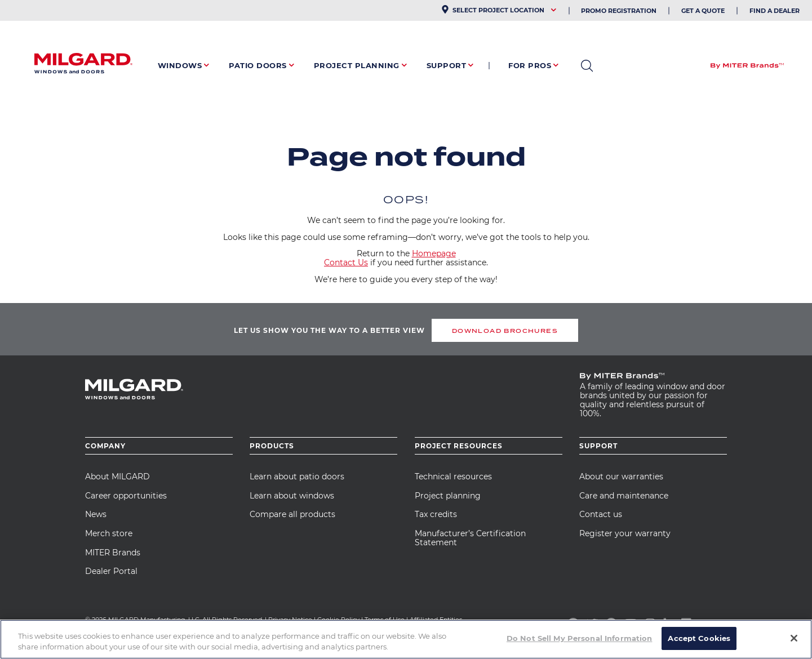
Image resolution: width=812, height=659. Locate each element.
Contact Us (346, 262)
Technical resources (453, 477)
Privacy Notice (290, 620)
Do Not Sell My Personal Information (580, 644)
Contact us (601, 514)
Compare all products (292, 514)
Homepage (434, 253)
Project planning (448, 496)
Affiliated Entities (436, 620)
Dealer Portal (111, 571)
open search (587, 66)
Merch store (109, 533)
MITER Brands (113, 553)
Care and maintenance (624, 496)
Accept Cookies (699, 644)
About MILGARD (117, 477)
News (96, 514)
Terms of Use (385, 620)
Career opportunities (126, 496)
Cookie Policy (338, 620)
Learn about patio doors (297, 477)
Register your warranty (625, 533)
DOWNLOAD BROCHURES (505, 331)
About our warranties (621, 477)
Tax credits (436, 514)
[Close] (794, 644)
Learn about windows (292, 496)
